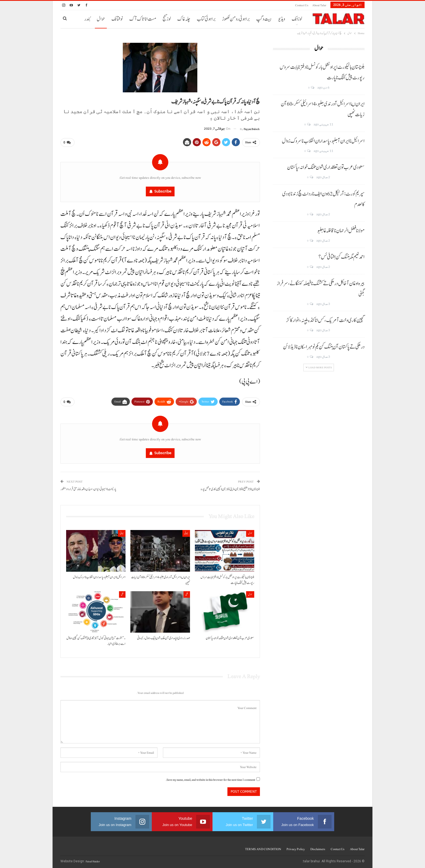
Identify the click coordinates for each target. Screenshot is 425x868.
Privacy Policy (296, 847)
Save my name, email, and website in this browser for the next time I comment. (210, 778)
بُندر (87, 19)
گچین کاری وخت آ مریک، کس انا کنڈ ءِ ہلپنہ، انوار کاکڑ (325, 320)
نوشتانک (117, 19)
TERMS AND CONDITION (263, 847)
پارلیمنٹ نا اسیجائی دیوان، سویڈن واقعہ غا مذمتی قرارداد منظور (88, 487)
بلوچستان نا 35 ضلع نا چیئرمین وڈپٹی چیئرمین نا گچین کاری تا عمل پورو (230, 487)
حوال (101, 19)
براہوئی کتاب (206, 19)
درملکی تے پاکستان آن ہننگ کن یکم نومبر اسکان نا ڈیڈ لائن (324, 347)
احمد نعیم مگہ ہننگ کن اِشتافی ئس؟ (342, 257)
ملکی (187, 592)
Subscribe (163, 190)
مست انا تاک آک (143, 19)
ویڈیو (282, 19)
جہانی (186, 531)
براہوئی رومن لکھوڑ (236, 19)
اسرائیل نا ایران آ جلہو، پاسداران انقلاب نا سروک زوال (323, 141)
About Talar (319, 5)
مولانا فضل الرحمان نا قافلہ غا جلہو (341, 231)
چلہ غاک (184, 19)
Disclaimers (318, 847)
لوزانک (297, 19)
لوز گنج (167, 19)
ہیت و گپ (264, 19)
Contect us (302, 5)
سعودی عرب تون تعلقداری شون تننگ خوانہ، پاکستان (326, 167)
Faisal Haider (93, 859)
